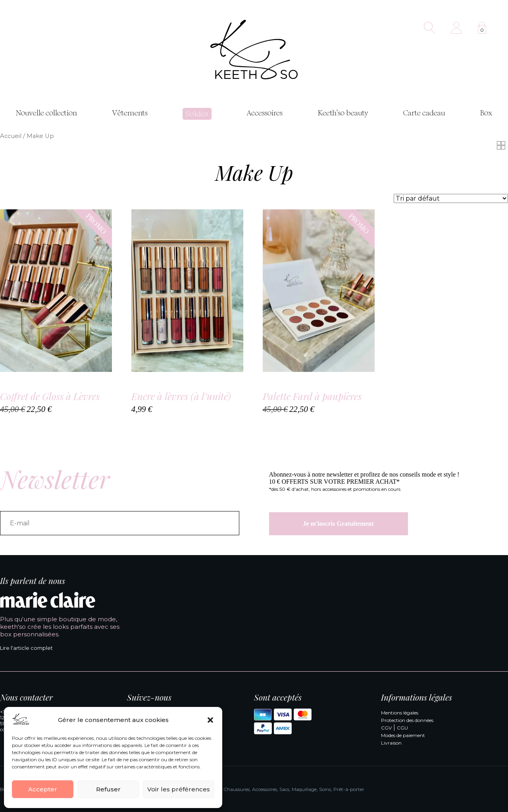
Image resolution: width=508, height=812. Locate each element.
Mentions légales (400, 713)
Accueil (11, 136)
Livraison (391, 743)
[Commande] (451, 198)
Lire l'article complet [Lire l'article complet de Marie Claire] (26, 648)
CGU (402, 728)
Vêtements (130, 113)
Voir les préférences (179, 789)
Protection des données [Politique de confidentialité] (407, 720)
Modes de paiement (403, 735)
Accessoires (265, 113)
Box (486, 113)
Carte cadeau (424, 113)
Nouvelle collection (46, 113)
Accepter (43, 789)
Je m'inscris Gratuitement (338, 524)
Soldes (197, 114)
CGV (386, 728)
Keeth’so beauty (343, 113)
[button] (210, 720)
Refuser (108, 789)
